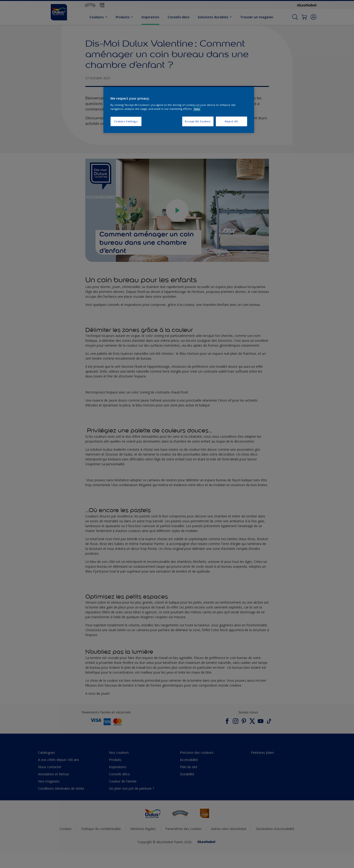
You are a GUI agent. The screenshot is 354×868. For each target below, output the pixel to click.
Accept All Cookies (198, 121)
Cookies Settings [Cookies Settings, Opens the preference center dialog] (126, 121)
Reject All (231, 121)
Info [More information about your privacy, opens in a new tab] (197, 109)
